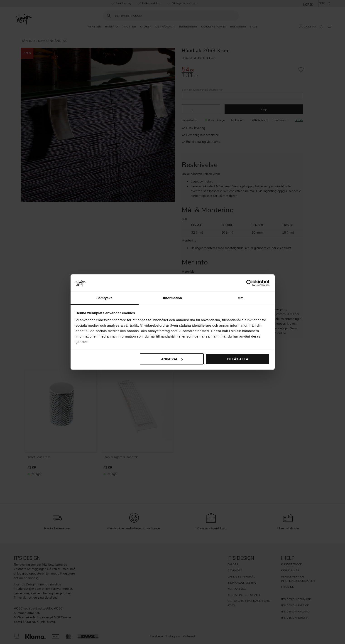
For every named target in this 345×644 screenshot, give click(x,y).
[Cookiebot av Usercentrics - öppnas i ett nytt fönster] (250, 283)
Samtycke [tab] (104, 298)
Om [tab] (241, 298)
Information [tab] (173, 298)
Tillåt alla (237, 359)
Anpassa (172, 359)
